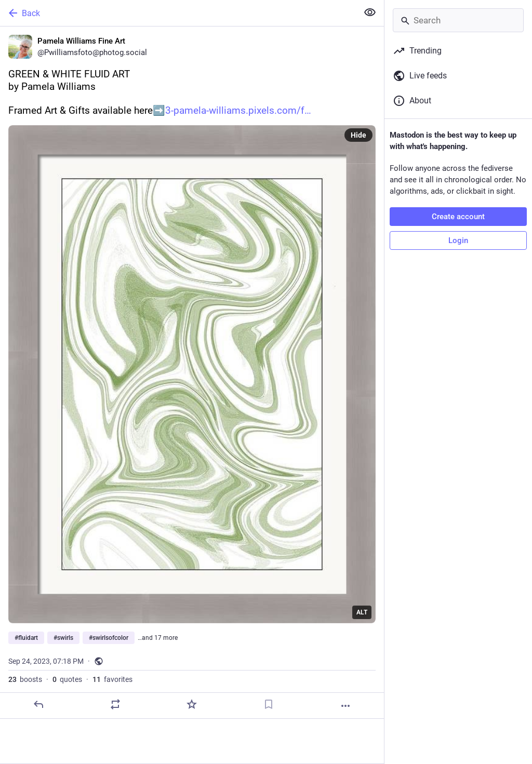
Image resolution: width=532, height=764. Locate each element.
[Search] (458, 20)
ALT (362, 612)
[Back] (178, 13)
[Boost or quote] (115, 704)
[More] (345, 706)
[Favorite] (192, 704)
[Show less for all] (370, 12)
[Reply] (38, 704)
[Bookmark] (269, 704)
